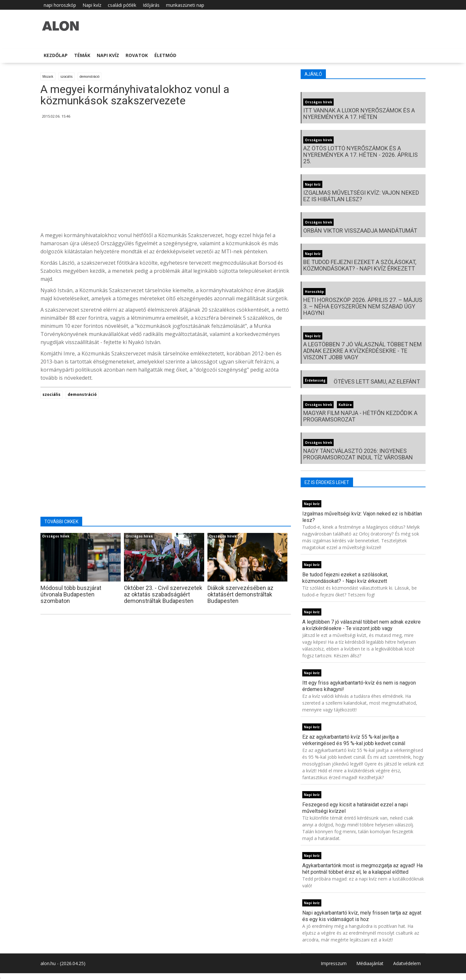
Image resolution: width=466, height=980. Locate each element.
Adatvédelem (407, 963)
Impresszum (334, 963)
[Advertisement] (166, 178)
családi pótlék (122, 5)
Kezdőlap (56, 55)
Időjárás (151, 5)
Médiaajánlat (370, 963)
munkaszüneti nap (185, 5)
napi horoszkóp (60, 5)
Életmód (165, 55)
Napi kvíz (92, 5)
